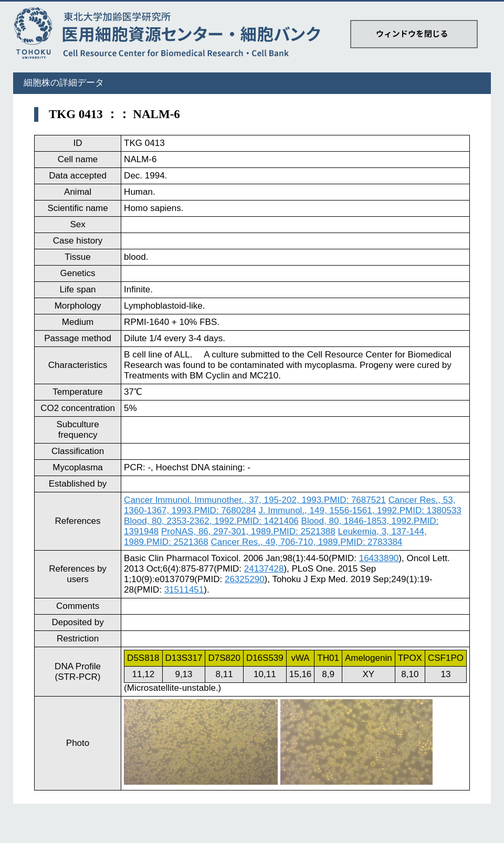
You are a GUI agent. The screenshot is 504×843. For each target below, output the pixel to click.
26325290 (245, 579)
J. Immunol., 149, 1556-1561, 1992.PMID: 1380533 (360, 510)
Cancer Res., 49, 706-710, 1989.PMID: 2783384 (307, 542)
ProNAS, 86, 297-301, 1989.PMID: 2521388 (248, 531)
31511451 (184, 590)
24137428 (264, 569)
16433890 (379, 558)
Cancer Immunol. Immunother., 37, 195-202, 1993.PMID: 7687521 (255, 500)
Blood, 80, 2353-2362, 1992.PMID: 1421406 (211, 521)
